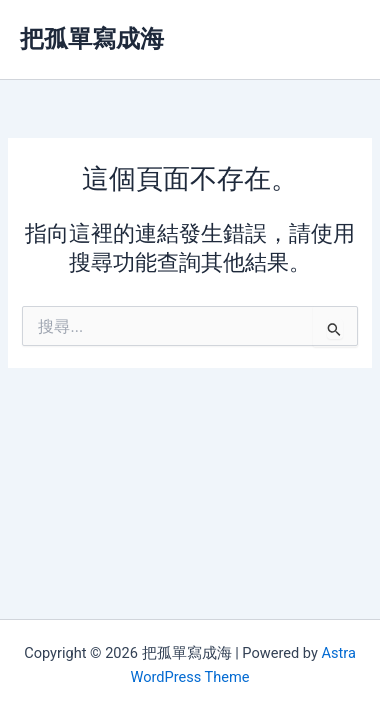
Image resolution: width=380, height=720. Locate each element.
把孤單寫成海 (92, 39)
